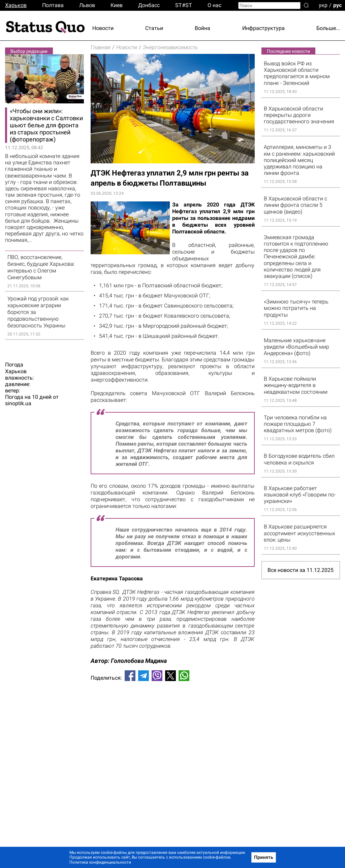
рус (337, 5)
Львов (87, 5)
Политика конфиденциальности (100, 862)
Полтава (53, 5)
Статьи (154, 28)
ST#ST (184, 5)
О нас (214, 5)
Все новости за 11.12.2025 (301, 570)
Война (202, 28)
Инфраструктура (263, 28)
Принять (264, 857)
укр (323, 5)
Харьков (16, 5)
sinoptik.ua (18, 404)
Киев (117, 5)
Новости (103, 28)
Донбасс (149, 5)
